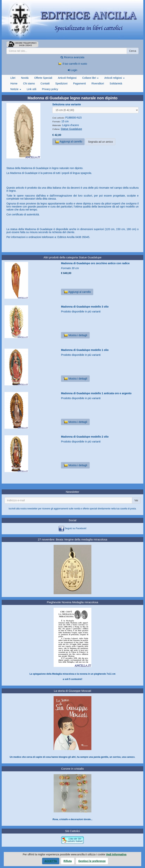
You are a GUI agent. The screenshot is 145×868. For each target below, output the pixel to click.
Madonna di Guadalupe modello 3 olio (85, 307)
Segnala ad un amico (100, 142)
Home (14, 83)
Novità (25, 78)
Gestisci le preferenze (92, 861)
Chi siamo (29, 83)
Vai (136, 500)
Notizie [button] (16, 89)
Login (72, 70)
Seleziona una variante (67, 104)
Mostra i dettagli (75, 335)
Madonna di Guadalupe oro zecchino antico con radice (95, 263)
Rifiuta (68, 861)
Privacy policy (50, 89)
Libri (13, 78)
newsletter (32, 509)
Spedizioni (61, 83)
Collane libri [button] (90, 78)
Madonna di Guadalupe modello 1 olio (85, 350)
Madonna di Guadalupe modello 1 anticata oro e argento (96, 393)
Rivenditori (98, 83)
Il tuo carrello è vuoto (72, 64)
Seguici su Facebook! (76, 528)
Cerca (133, 51)
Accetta (51, 861)
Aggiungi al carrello (68, 142)
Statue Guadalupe (71, 129)
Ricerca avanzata (72, 57)
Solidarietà (116, 83)
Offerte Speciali (43, 78)
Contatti (45, 83)
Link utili (32, 89)
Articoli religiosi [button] (114, 78)
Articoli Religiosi (67, 78)
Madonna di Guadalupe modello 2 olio (85, 437)
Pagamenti (79, 83)
